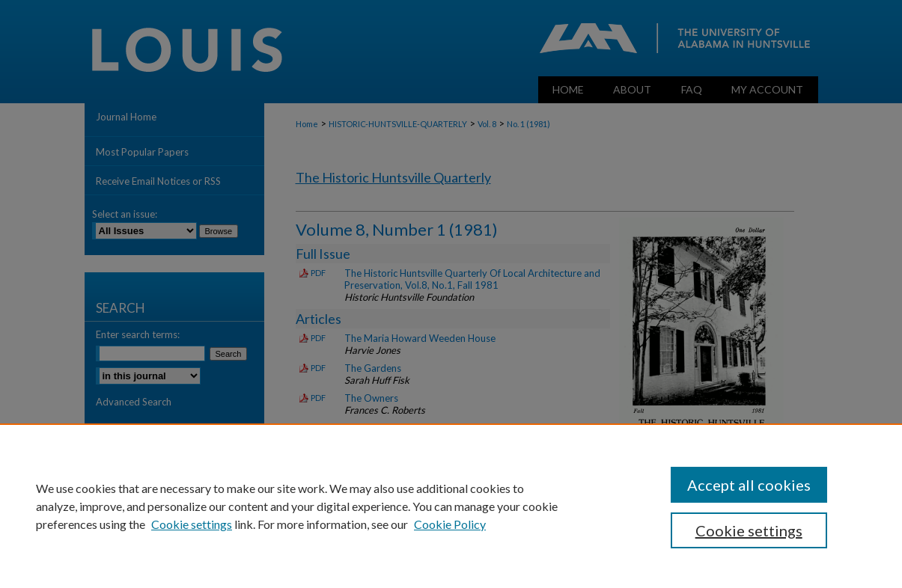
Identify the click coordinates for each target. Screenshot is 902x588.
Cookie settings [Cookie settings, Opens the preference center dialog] (749, 530)
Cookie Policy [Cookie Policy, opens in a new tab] (450, 524)
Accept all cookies (749, 485)
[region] (451, 506)
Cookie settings (192, 524)
